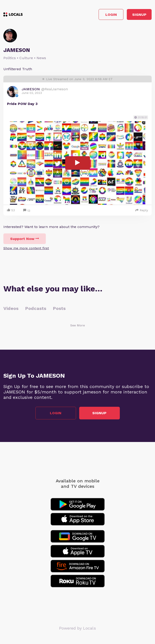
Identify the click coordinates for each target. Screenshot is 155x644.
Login (111, 15)
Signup (139, 15)
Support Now (25, 239)
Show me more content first (26, 248)
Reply (142, 210)
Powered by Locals (77, 628)
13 (27, 211)
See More (77, 325)
